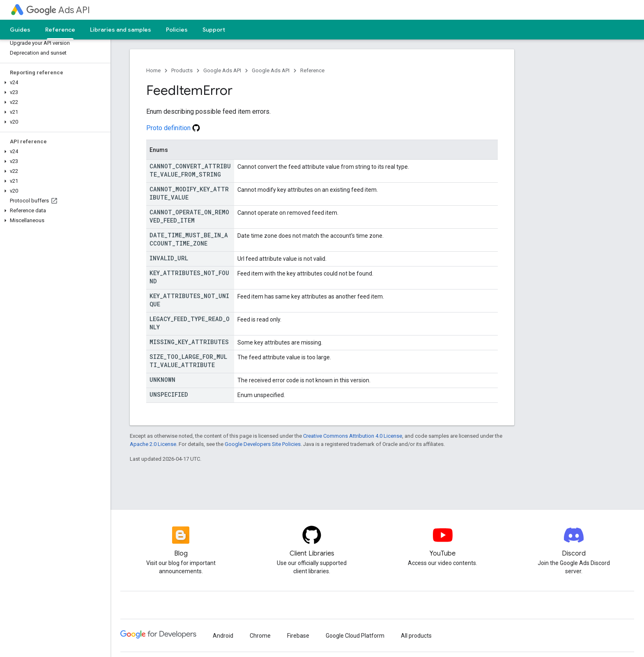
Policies (177, 30)
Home (153, 70)
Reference (312, 70)
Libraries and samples (121, 30)
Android (223, 636)
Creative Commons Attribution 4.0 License (353, 436)
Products (182, 70)
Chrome (260, 636)
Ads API (58, 10)
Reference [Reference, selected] (60, 30)
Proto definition (173, 128)
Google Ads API (222, 70)
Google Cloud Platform (355, 636)
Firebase (298, 636)
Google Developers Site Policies (263, 444)
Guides (20, 30)
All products (416, 636)
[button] (54, 83)
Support (214, 30)
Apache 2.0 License (153, 444)
